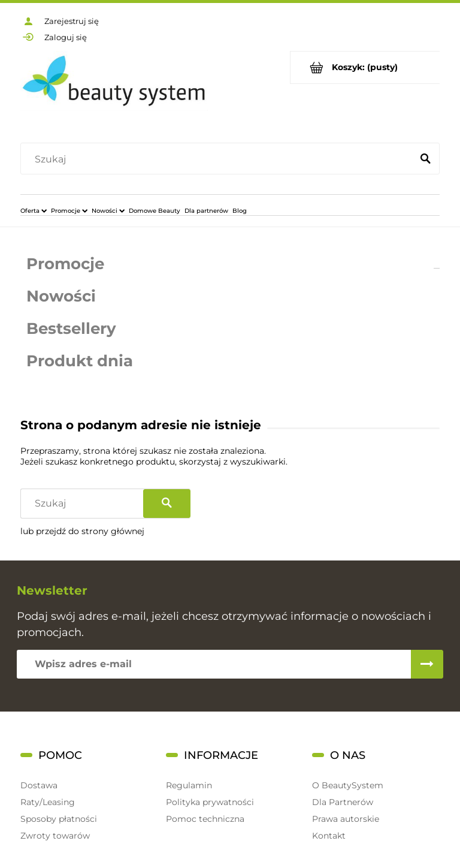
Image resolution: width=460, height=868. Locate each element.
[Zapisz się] (427, 664)
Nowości (61, 296)
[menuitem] (34, 210)
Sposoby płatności (59, 819)
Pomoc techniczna (205, 819)
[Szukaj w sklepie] (219, 159)
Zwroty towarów (55, 836)
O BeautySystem (348, 785)
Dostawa (39, 785)
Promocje (65, 264)
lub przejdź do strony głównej (82, 531)
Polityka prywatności (210, 802)
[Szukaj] (425, 159)
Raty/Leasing (48, 802)
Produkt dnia (80, 361)
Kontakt (329, 836)
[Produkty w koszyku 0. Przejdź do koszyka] (365, 67)
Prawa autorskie (346, 819)
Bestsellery (71, 328)
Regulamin (189, 785)
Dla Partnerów (343, 802)
